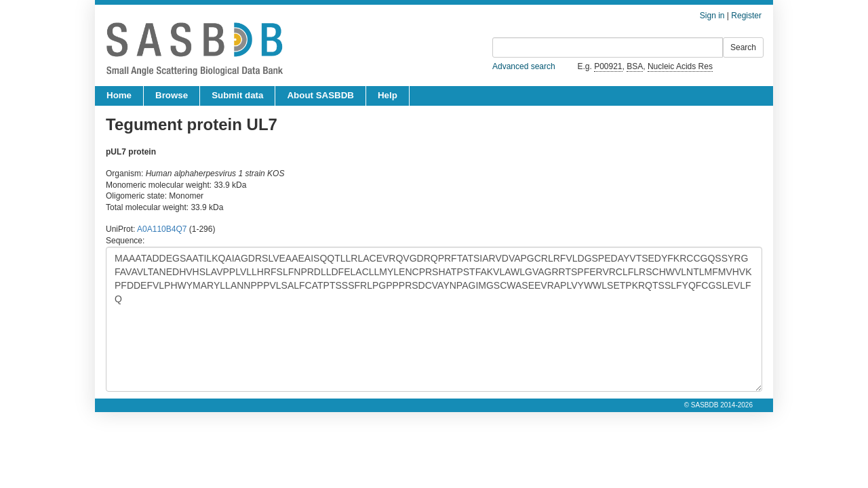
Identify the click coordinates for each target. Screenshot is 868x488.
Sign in (712, 16)
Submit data (237, 95)
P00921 (608, 66)
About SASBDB (320, 95)
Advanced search (524, 66)
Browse (172, 95)
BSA (635, 66)
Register (746, 16)
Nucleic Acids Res (680, 66)
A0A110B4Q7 (162, 229)
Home (119, 95)
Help (388, 95)
